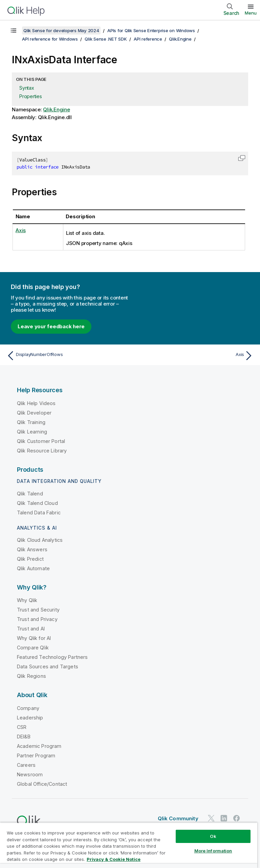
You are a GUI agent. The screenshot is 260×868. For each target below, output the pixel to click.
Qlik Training (31, 422)
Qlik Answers (32, 549)
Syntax (27, 88)
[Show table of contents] (14, 30)
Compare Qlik (33, 648)
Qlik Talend (30, 494)
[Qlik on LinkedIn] (224, 818)
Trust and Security (38, 610)
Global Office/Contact (42, 784)
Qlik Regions (31, 676)
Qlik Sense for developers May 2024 (61, 30)
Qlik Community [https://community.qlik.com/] (178, 818)
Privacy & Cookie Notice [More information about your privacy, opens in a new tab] (114, 859)
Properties (31, 96)
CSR (22, 727)
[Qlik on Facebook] (237, 818)
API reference (148, 39)
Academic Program (39, 746)
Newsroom (30, 774)
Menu (251, 13)
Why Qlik (27, 600)
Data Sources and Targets (48, 666)
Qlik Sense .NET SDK (106, 39)
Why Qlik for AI (34, 638)
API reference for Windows (50, 39)
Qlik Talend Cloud (37, 503)
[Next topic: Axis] (194, 356)
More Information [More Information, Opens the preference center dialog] (213, 851)
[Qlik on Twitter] (211, 818)
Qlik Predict (30, 559)
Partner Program (36, 755)
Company (28, 708)
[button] (242, 158)
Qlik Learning (32, 432)
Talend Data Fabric (39, 513)
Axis (21, 230)
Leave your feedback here (51, 326)
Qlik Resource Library (42, 451)
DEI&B (24, 737)
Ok (213, 836)
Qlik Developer (34, 413)
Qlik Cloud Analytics (40, 540)
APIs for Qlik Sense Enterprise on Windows (151, 30)
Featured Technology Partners (52, 657)
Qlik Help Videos (36, 403)
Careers (26, 765)
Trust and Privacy (37, 619)
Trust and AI (31, 629)
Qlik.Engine (180, 39)
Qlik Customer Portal (41, 441)
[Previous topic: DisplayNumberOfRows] (66, 356)
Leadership (30, 718)
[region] (129, 845)
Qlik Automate (33, 568)
